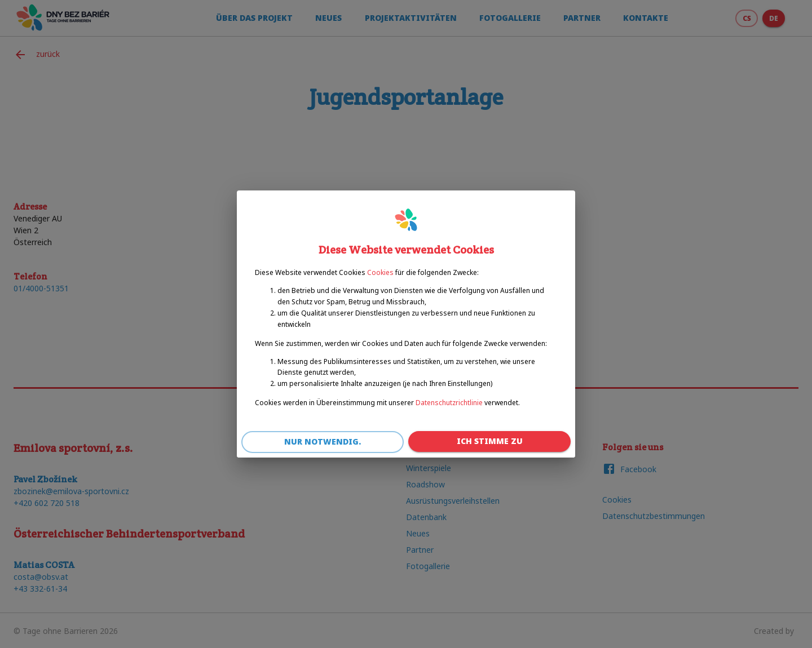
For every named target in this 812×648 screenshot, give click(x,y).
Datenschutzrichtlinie (449, 403)
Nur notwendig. (323, 442)
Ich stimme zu (489, 441)
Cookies (380, 272)
